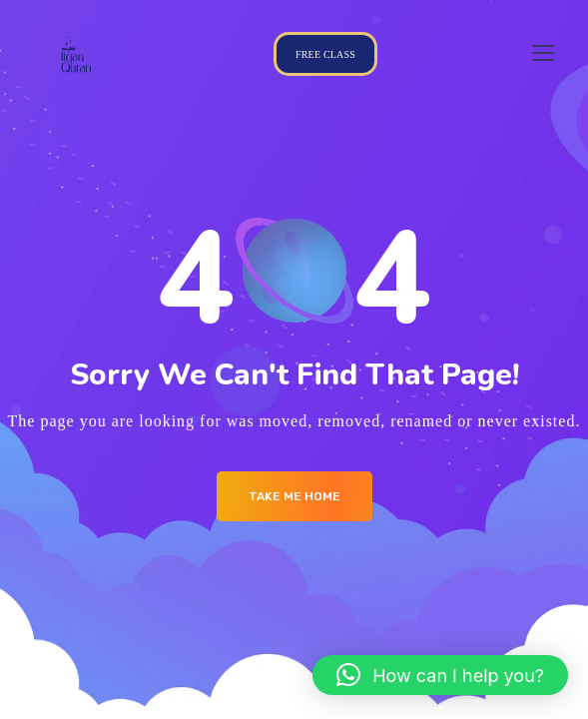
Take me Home (294, 496)
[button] (440, 675)
